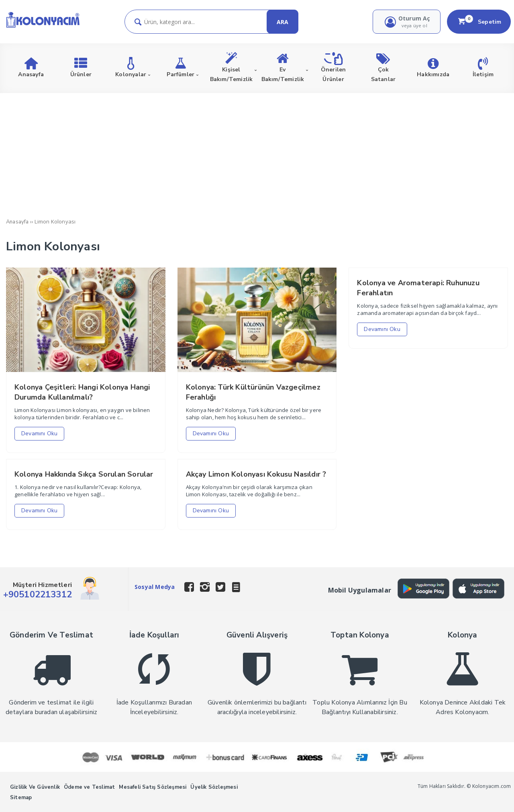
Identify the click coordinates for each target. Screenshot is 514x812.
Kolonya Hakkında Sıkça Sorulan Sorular (84, 474)
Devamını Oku (39, 433)
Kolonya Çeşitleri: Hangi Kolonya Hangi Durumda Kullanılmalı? (82, 392)
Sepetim (479, 22)
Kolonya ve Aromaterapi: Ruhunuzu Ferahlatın (418, 288)
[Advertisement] (257, 153)
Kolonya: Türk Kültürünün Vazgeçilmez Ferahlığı (253, 392)
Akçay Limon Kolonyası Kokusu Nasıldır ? (256, 474)
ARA (282, 22)
